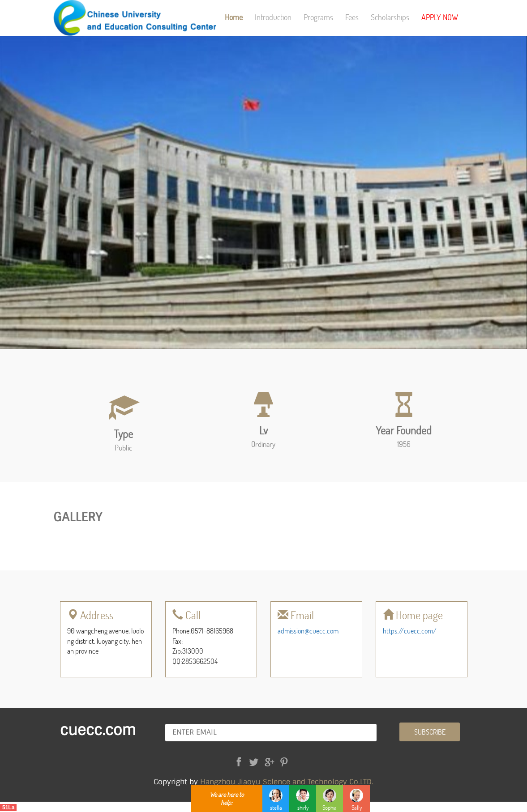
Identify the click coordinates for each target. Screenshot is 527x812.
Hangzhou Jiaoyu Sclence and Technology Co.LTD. (287, 782)
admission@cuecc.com (308, 631)
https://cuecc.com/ (410, 631)
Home (234, 17)
